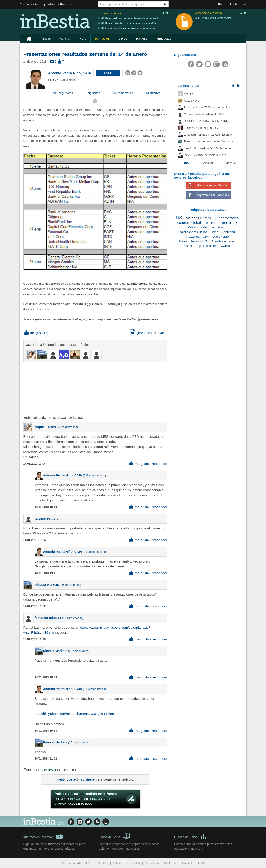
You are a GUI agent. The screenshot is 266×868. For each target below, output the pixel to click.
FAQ (201, 863)
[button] (108, 73)
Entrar (223, 5)
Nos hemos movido (209, 13)
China (214, 232)
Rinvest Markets (47, 585)
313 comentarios (122, 93)
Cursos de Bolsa (191, 836)
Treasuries (192, 237)
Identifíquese (66, 779)
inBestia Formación (62, 5)
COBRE (226, 246)
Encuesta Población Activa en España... (209, 135)
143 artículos (152, 93)
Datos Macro (221, 237)
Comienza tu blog (33, 5)
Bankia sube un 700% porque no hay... (208, 108)
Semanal (207, 163)
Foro (83, 39)
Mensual (231, 163)
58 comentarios (67, 427)
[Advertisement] (96, 388)
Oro (237, 223)
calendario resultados (193, 232)
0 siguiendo (93, 93)
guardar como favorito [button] (149, 333)
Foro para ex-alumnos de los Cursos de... (210, 142)
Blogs (47, 39)
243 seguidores (63, 93)
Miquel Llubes (45, 427)
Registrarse (238, 5)
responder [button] (160, 464)
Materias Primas (198, 218)
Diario (185, 163)
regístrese (87, 779)
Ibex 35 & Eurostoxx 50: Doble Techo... (209, 148)
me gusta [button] (34, 333)
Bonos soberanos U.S (193, 241)
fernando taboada (48, 618)
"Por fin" (189, 94)
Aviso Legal (152, 863)
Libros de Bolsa (115, 836)
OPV (206, 237)
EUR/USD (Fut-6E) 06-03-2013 (204, 128)
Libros (123, 39)
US (179, 218)
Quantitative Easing (223, 241)
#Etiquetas (164, 39)
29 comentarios (70, 585)
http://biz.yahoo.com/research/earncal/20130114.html (75, 714)
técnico (222, 228)
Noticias (65, 39)
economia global (188, 222)
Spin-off (188, 246)
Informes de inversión (43, 836)
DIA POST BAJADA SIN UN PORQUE (208, 121)
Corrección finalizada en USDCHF (206, 114)
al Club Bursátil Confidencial (213, 18)
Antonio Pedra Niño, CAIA (70, 73)
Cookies (103, 863)
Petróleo (210, 223)
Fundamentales (227, 218)
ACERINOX (191, 101)
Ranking (142, 39)
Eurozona (225, 223)
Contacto (188, 863)
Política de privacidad (126, 863)
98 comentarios (73, 618)
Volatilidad (228, 232)
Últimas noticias (109, 13)
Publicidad (171, 863)
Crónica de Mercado (201, 228)
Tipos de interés (207, 246)
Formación (102, 39)
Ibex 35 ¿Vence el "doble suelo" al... (207, 155)
